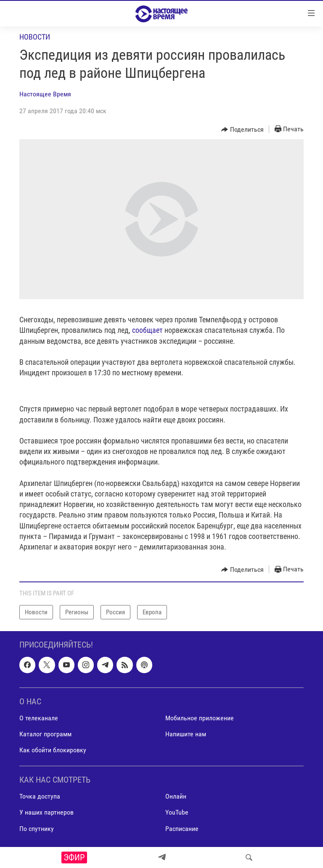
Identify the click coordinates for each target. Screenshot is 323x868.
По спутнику (37, 829)
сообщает (147, 330)
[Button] (242, 130)
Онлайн (176, 797)
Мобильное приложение (200, 718)
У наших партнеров (46, 813)
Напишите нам (186, 734)
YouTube (177, 813)
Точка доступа (40, 797)
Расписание (182, 829)
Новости (35, 37)
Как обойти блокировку (53, 750)
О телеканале (39, 718)
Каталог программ (45, 734)
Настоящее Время (45, 94)
